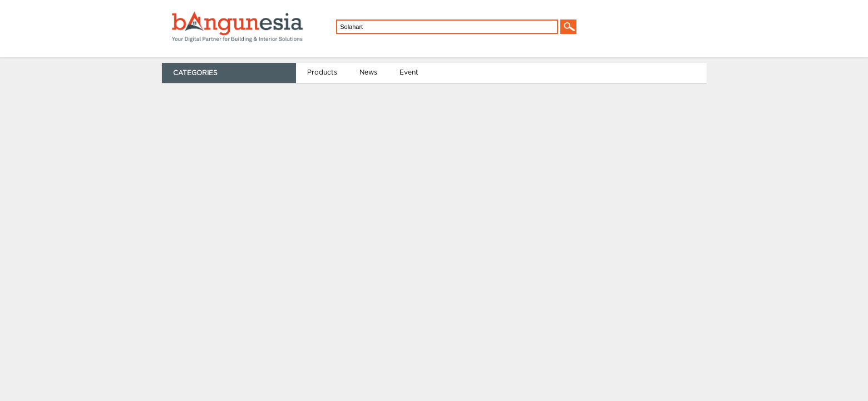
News (215, 72)
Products (169, 72)
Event (256, 72)
